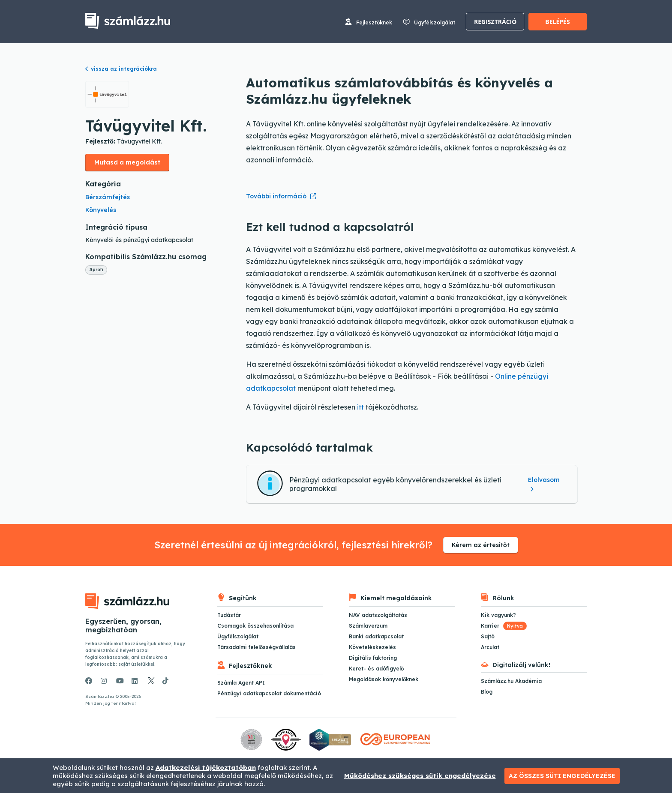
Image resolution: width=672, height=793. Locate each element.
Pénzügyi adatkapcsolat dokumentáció (269, 693)
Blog (487, 692)
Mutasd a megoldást (127, 162)
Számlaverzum (368, 626)
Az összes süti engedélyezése (562, 776)
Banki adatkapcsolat (376, 636)
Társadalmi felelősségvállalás (256, 647)
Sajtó (488, 636)
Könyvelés (101, 210)
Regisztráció (495, 22)
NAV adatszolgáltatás (378, 615)
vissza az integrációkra (121, 69)
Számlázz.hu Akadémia (511, 681)
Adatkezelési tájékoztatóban (206, 768)
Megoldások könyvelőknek (384, 679)
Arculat (490, 647)
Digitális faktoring (373, 658)
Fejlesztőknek (374, 22)
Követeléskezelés (372, 647)
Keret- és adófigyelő (376, 669)
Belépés (557, 22)
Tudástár (229, 615)
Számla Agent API (241, 683)
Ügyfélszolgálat (435, 22)
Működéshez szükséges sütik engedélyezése (420, 776)
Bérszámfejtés (108, 197)
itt (360, 407)
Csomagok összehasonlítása (255, 626)
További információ (276, 196)
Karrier (504, 626)
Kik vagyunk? (498, 615)
